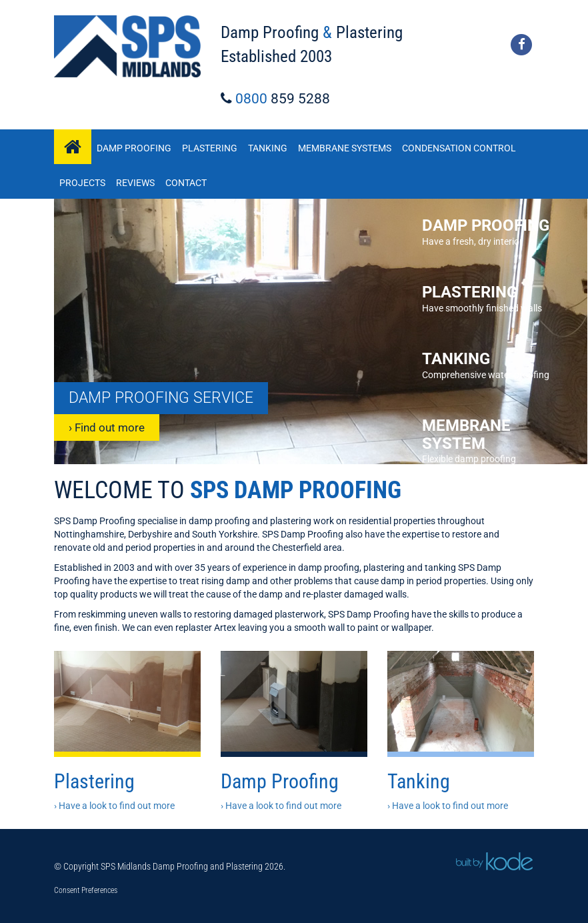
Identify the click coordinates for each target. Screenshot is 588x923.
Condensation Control (459, 148)
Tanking (268, 148)
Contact (186, 183)
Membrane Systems (345, 148)
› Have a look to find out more (114, 806)
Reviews (135, 183)
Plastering (210, 148)
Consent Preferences (86, 890)
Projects (82, 183)
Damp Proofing (134, 148)
